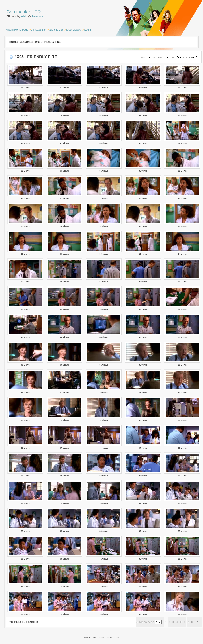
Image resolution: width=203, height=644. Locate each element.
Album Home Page (17, 30)
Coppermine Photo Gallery (107, 638)
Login (88, 30)
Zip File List (56, 30)
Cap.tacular (18, 12)
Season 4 (26, 42)
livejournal (38, 16)
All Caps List (39, 30)
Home (13, 42)
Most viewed (74, 30)
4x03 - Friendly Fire (48, 42)
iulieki (24, 16)
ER (38, 12)
